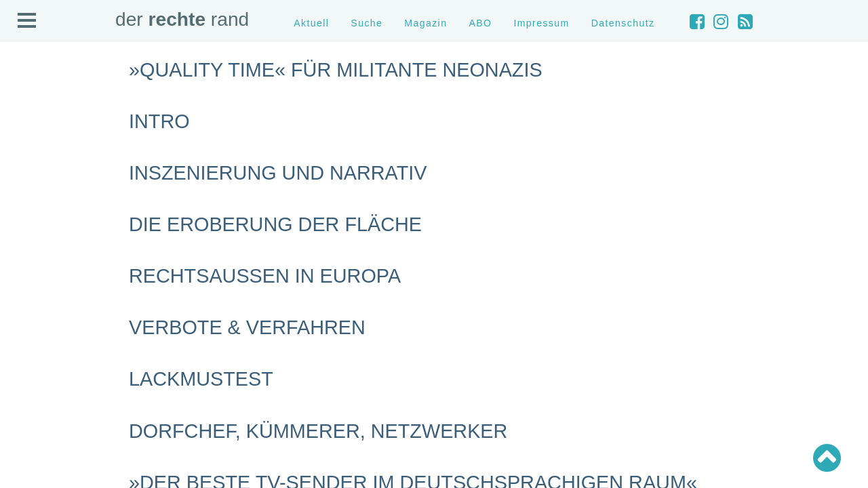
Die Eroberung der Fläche (275, 224)
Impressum (541, 23)
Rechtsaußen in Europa (265, 276)
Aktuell (311, 23)
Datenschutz (623, 23)
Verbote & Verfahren (247, 327)
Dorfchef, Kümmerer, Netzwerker (318, 431)
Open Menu (27, 21)
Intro (159, 121)
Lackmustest (201, 379)
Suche (367, 23)
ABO (480, 23)
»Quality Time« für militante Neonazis (336, 70)
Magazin (426, 23)
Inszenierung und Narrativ (278, 173)
